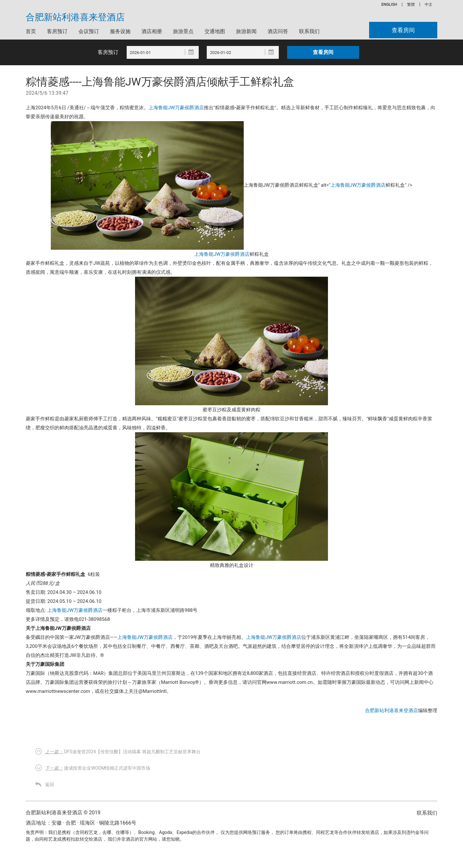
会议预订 (89, 31)
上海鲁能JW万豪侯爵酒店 (176, 108)
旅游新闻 (246, 31)
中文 (429, 4)
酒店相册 (152, 31)
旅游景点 (183, 31)
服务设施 (120, 31)
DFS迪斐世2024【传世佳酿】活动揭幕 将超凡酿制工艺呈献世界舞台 (123, 752)
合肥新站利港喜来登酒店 (75, 17)
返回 (50, 784)
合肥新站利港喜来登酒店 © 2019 (63, 813)
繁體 (411, 4)
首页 (31, 31)
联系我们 (309, 31)
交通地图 (215, 31)
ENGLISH (389, 4)
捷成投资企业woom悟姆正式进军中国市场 (98, 768)
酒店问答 (278, 31)
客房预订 (57, 31)
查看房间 (403, 30)
